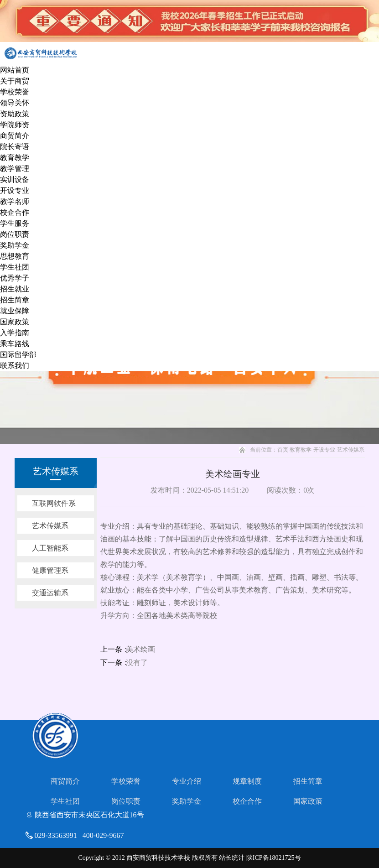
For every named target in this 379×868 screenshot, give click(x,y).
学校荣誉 (15, 92)
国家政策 (15, 322)
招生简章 (15, 300)
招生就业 (15, 289)
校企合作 (15, 212)
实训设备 (15, 179)
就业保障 (15, 311)
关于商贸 (15, 81)
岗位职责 (15, 234)
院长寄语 (15, 147)
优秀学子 (15, 278)
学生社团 (15, 267)
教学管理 (15, 169)
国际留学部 (18, 355)
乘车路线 (15, 344)
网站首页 (15, 70)
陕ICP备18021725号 (274, 858)
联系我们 (15, 366)
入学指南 (15, 333)
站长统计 (232, 858)
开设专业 (15, 190)
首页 (283, 450)
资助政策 (15, 114)
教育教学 (15, 158)
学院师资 (15, 125)
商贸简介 (15, 136)
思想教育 (15, 256)
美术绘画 (140, 649)
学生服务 (15, 223)
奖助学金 (15, 245)
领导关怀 (15, 103)
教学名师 (15, 201)
